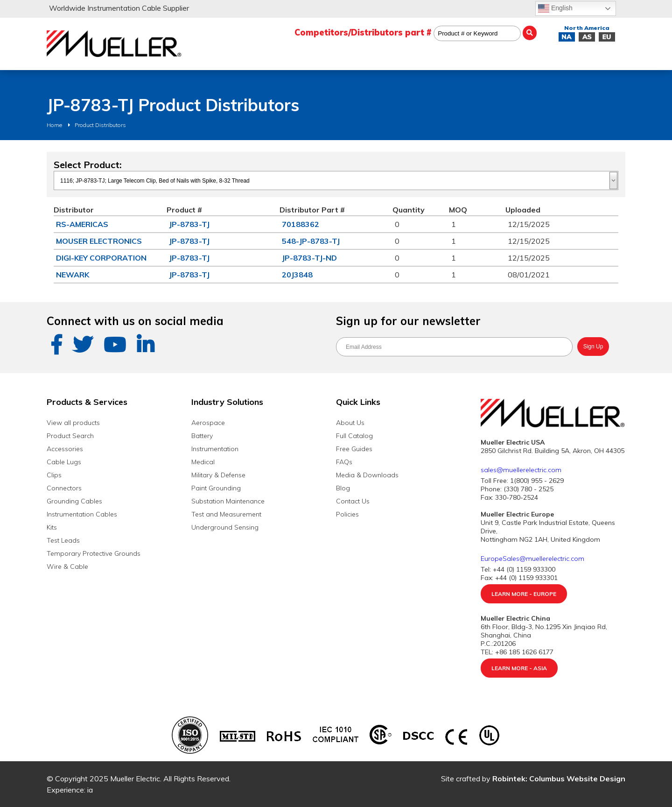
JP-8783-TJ (189, 224)
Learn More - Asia (519, 668)
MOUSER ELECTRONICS (99, 241)
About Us (350, 423)
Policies (347, 514)
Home (54, 125)
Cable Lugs (64, 462)
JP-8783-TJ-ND (309, 258)
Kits (52, 527)
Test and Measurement (226, 514)
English (555, 8)
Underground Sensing (225, 527)
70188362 (301, 224)
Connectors (64, 488)
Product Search (70, 436)
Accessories (65, 449)
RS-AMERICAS (82, 224)
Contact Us (353, 501)
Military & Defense (218, 475)
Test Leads (63, 540)
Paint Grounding (216, 488)
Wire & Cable (67, 566)
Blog (343, 488)
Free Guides (354, 449)
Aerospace (208, 423)
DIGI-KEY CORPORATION (101, 258)
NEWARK (73, 275)
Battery (202, 436)
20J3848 (297, 275)
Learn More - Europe (524, 594)
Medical (203, 462)
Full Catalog (354, 436)
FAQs (344, 462)
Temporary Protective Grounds (94, 553)
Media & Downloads (367, 475)
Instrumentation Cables (82, 514)
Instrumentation (215, 449)
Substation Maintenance (228, 501)
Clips (54, 475)
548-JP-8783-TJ (311, 241)
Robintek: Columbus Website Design (559, 779)
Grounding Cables (74, 501)
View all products (73, 423)
